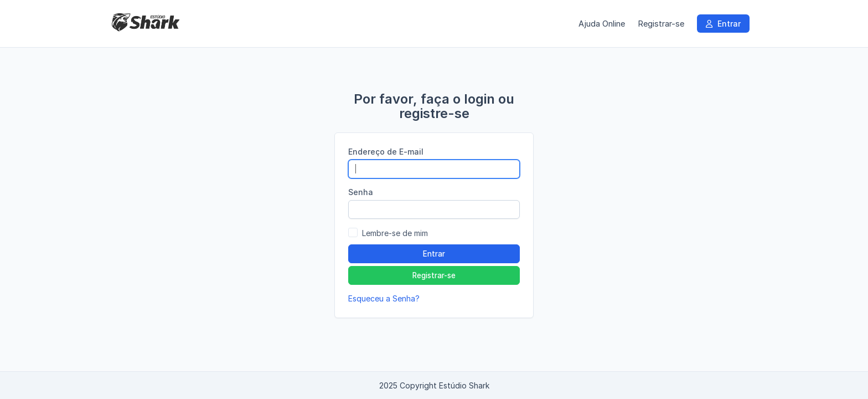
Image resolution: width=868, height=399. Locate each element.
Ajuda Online (602, 24)
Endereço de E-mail (386, 152)
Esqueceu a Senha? (384, 298)
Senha (361, 192)
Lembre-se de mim (395, 233)
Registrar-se (661, 24)
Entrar (723, 24)
